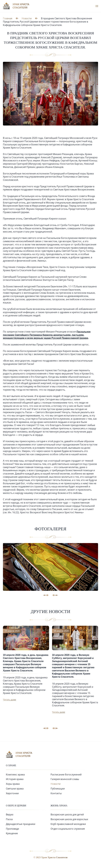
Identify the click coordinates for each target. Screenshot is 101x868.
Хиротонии (12, 793)
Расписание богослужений (66, 775)
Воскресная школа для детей (67, 815)
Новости (56, 784)
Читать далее (10, 700)
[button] (55, 728)
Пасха (9, 819)
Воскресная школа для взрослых (69, 819)
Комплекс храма (15, 775)
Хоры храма (13, 784)
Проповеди (12, 829)
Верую (10, 815)
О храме (11, 765)
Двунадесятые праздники (21, 824)
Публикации (58, 789)
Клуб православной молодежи (68, 824)
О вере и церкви (16, 806)
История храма (15, 779)
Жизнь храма (59, 806)
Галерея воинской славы (65, 779)
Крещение (12, 833)
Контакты (56, 793)
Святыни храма (15, 789)
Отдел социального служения (68, 829)
